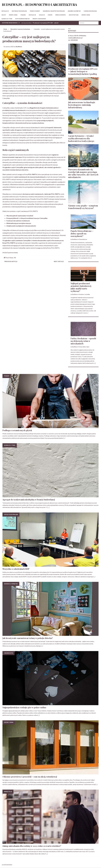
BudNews (19, 47)
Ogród (50, 15)
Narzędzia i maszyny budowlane (54, 11)
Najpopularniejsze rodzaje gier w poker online (24, 707)
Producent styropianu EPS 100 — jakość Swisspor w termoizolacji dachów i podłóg (83, 71)
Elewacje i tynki (7, 19)
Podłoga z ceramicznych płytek (17, 430)
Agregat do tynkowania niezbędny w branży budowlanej (29, 500)
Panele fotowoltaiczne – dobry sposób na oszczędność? (82, 233)
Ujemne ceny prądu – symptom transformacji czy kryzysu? (83, 207)
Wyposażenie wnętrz (22, 19)
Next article (59, 261)
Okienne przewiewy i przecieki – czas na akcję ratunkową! (30, 777)
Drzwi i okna (13, 15)
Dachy (4, 15)
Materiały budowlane (19, 11)
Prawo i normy (35, 11)
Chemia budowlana (90, 11)
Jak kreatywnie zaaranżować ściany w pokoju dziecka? (28, 638)
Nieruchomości (61, 15)
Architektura (74, 15)
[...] (91, 258)
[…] (64, 438)
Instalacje (5, 11)
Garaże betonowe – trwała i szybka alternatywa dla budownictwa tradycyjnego (81, 138)
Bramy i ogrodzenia (39, 19)
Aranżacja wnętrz (74, 11)
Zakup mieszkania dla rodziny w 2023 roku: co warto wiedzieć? (32, 846)
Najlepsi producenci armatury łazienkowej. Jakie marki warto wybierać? (81, 287)
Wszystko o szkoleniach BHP (16, 569)
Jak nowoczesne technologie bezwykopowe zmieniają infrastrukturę (82, 105)
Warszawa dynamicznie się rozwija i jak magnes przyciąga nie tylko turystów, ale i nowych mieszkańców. (83, 173)
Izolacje (42, 15)
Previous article (11, 261)
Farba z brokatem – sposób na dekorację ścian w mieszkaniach (83, 341)
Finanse (23, 15)
